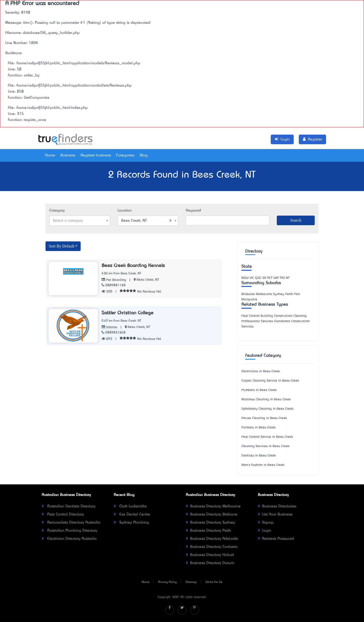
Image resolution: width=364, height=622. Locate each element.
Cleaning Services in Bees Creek (265, 446)
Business (68, 155)
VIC (252, 278)
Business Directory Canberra (212, 547)
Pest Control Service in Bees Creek (267, 437)
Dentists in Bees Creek (259, 456)
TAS (282, 278)
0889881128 (114, 285)
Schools (109, 327)
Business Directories (277, 506)
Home (50, 155)
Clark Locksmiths (130, 506)
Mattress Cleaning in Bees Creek (266, 399)
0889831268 (114, 333)
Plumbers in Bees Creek (259, 390)
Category (57, 211)
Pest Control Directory (63, 514)
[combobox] (80, 221)
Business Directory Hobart (210, 555)
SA (264, 278)
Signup (266, 523)
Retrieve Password (276, 539)
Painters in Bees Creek (258, 428)
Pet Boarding (114, 280)
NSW (245, 278)
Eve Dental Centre (132, 514)
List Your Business (275, 514)
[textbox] (80, 221)
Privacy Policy (167, 582)
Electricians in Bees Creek (261, 371)
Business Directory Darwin (210, 563)
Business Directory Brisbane (212, 514)
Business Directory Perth (208, 531)
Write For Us (214, 582)
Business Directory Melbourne (213, 506)
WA (276, 278)
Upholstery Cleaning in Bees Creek (267, 409)
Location (125, 211)
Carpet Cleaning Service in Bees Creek (270, 381)
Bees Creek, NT (148, 280)
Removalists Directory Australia (71, 523)
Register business (96, 155)
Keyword (193, 211)
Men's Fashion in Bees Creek (263, 465)
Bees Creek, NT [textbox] (146, 221)
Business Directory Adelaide (212, 539)
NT (288, 278)
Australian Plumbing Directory (70, 531)
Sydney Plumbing (131, 523)
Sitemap (191, 582)
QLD (258, 278)
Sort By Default (62, 246)
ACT (270, 278)
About (145, 582)
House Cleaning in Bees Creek (264, 418)
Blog (144, 155)
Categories (125, 155)
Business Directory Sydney (210, 523)
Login (265, 531)
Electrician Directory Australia (69, 539)
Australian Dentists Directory (69, 506)
